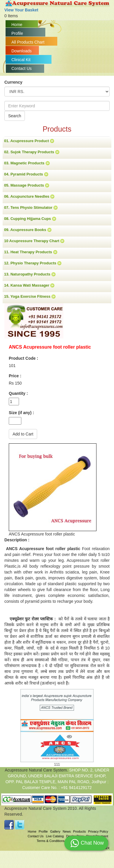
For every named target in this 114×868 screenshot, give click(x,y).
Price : (15, 376)
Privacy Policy (98, 831)
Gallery (55, 831)
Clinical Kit (21, 60)
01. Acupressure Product (29, 141)
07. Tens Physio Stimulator (31, 208)
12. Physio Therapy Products (33, 263)
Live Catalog (55, 836)
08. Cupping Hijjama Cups (30, 219)
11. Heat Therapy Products (31, 252)
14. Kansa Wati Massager (29, 285)
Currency (13, 82)
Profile (17, 33)
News (67, 831)
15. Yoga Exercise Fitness (30, 297)
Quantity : (18, 393)
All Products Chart (28, 42)
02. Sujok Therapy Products (32, 152)
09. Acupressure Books (28, 230)
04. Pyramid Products (26, 174)
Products (79, 831)
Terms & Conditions (50, 841)
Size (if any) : (21, 413)
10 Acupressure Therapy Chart (34, 241)
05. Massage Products (27, 185)
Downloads (21, 51)
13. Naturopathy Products (30, 274)
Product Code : (23, 358)
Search (15, 116)
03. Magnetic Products (27, 163)
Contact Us (21, 68)
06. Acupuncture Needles (29, 197)
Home (17, 25)
